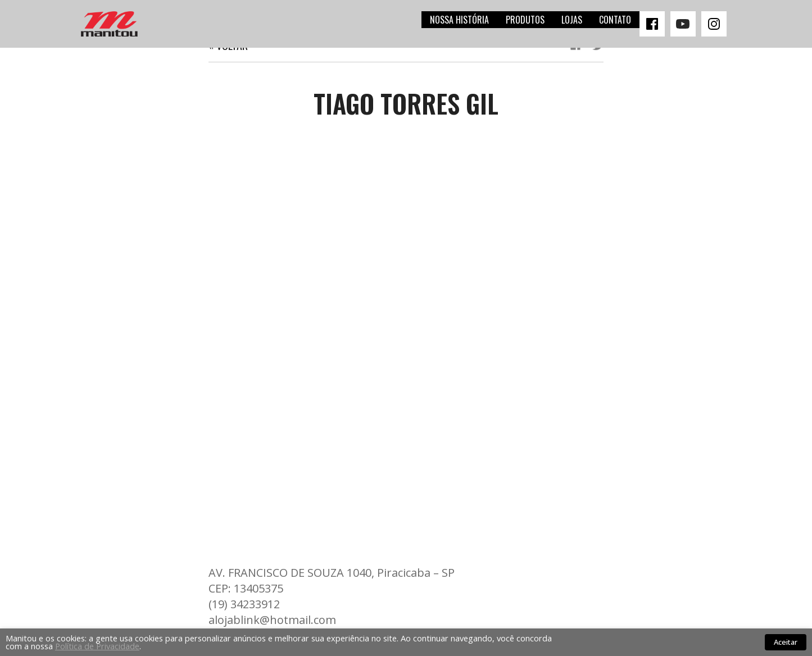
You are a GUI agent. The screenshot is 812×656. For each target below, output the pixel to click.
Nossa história (459, 20)
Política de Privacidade (97, 646)
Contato (615, 20)
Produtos (525, 20)
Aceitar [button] (786, 642)
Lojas (572, 20)
